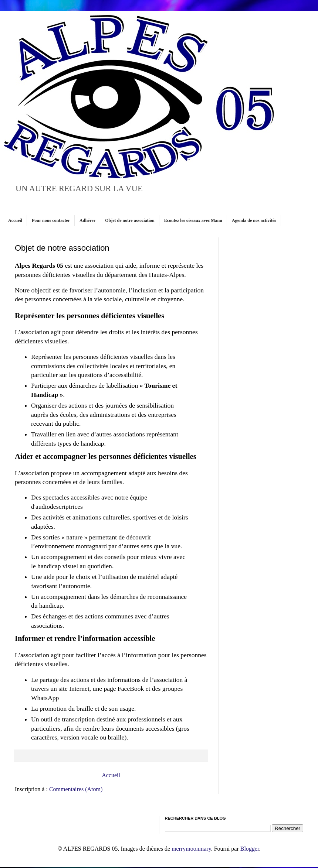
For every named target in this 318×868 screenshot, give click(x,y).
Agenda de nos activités (254, 220)
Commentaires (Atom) (76, 789)
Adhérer (87, 220)
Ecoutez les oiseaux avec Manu (193, 220)
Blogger (250, 849)
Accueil (15, 220)
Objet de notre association (130, 220)
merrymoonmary (191, 849)
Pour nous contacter (51, 220)
